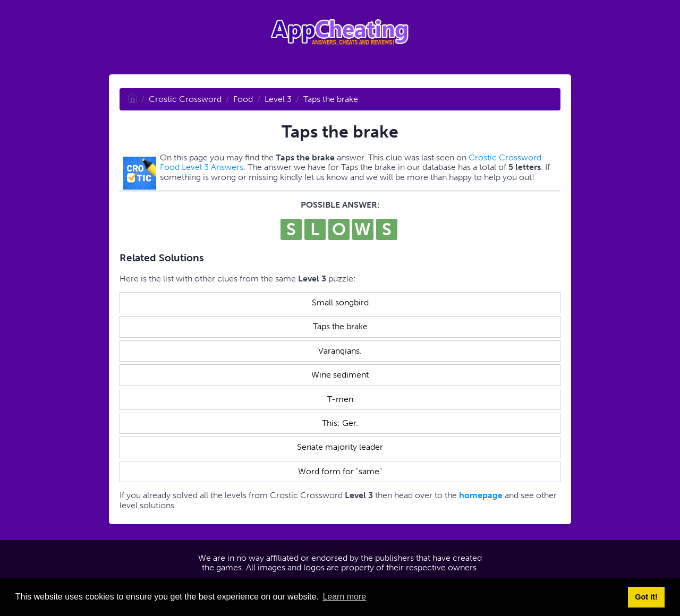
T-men (340, 399)
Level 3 (278, 99)
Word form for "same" (340, 471)
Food (243, 99)
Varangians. (340, 351)
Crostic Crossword (185, 99)
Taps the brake (331, 99)
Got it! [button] (646, 597)
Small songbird (340, 302)
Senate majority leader (340, 447)
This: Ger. (340, 423)
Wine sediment (340, 375)
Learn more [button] (344, 597)
